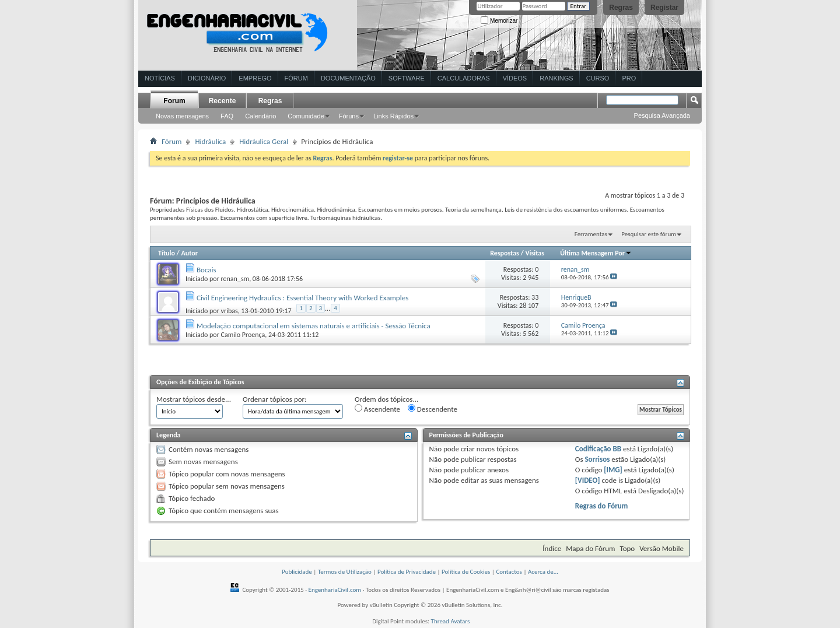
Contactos (509, 572)
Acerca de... (543, 572)
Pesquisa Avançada (662, 115)
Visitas (535, 253)
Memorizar (499, 21)
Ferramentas (591, 234)
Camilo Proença (243, 335)
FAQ (227, 116)
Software (407, 78)
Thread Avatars (451, 621)
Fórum (296, 78)
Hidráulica (210, 141)
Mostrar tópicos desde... (194, 399)
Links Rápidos (393, 116)
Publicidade (297, 572)
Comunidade (306, 116)
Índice (552, 548)
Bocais (206, 270)
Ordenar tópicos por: (275, 399)
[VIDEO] (588, 480)
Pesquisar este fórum (649, 234)
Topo (627, 548)
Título (167, 253)
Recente (223, 101)
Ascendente (377, 409)
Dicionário (207, 78)
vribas (230, 311)
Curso (598, 78)
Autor (189, 253)
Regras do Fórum (602, 506)
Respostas (505, 253)
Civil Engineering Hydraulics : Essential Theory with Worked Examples (302, 298)
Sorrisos (597, 459)
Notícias (160, 78)
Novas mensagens (182, 116)
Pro (629, 78)
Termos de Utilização (345, 572)
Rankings (556, 78)
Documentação (348, 78)
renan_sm (235, 279)
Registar (664, 8)
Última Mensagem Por (596, 253)
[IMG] (613, 470)
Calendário (260, 116)
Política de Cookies (466, 572)
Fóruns (349, 116)
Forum (174, 101)
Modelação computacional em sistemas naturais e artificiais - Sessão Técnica (314, 326)
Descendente (433, 409)
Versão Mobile (661, 548)
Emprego (255, 78)
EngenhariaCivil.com (335, 590)
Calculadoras (464, 78)
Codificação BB (598, 449)
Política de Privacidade (407, 572)
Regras (621, 8)
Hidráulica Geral (264, 141)
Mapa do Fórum (590, 548)
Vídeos (515, 78)
